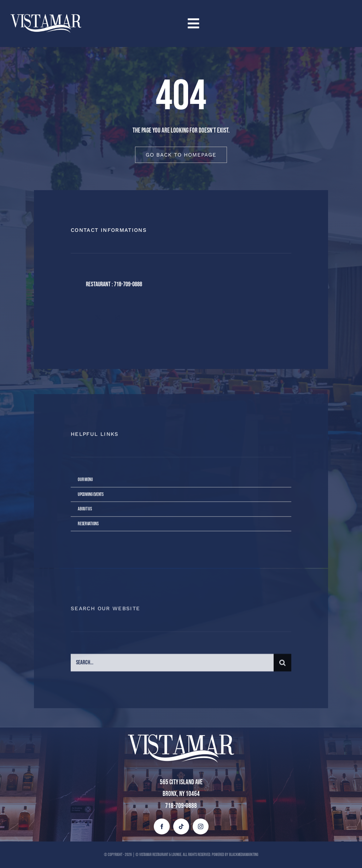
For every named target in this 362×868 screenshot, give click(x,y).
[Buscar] (282, 668)
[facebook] (79, 318)
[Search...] (172, 668)
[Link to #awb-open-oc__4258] (266, 24)
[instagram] (118, 318)
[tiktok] (181, 826)
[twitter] (98, 318)
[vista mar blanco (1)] (46, 17)
